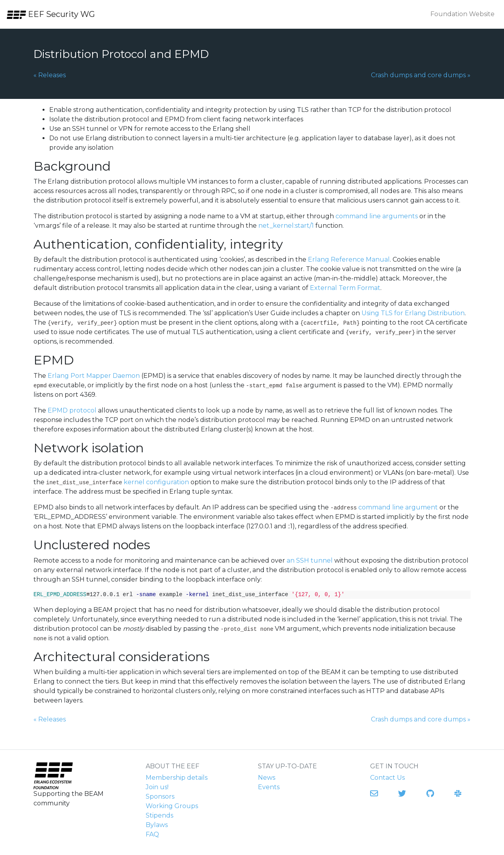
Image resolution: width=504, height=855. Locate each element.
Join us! (157, 787)
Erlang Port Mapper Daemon (94, 376)
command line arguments (377, 216)
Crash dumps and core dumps (421, 75)
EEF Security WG (51, 14)
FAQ (152, 834)
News (267, 778)
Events (269, 787)
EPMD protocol (72, 410)
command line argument (398, 507)
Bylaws (157, 825)
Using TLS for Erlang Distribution (413, 313)
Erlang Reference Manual (349, 259)
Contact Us (387, 778)
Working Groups (172, 806)
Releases (50, 75)
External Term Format (345, 288)
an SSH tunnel (310, 560)
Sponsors (160, 796)
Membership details (177, 778)
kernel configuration (156, 482)
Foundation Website (462, 14)
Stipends (159, 815)
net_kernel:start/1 (286, 226)
